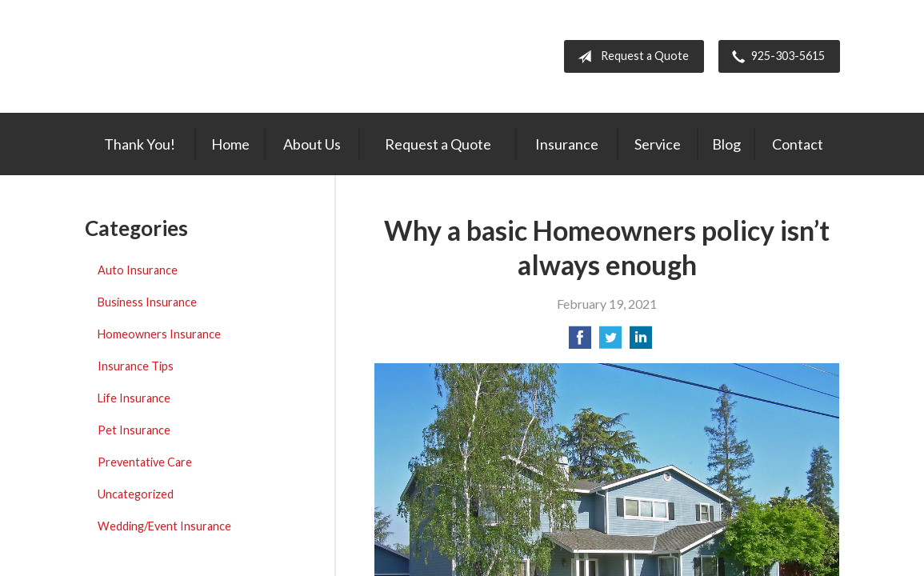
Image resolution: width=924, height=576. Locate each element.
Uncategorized (136, 494)
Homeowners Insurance (159, 334)
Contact (798, 144)
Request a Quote (630, 57)
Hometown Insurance (205, 56)
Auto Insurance (138, 270)
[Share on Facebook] (580, 342)
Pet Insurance (134, 430)
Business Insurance (147, 302)
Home (230, 144)
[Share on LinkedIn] (641, 342)
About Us (312, 144)
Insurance (567, 144)
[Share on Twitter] (610, 342)
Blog (726, 144)
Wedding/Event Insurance (164, 526)
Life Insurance (134, 398)
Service (658, 144)
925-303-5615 (775, 57)
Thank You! (140, 144)
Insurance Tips (136, 366)
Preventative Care (145, 462)
